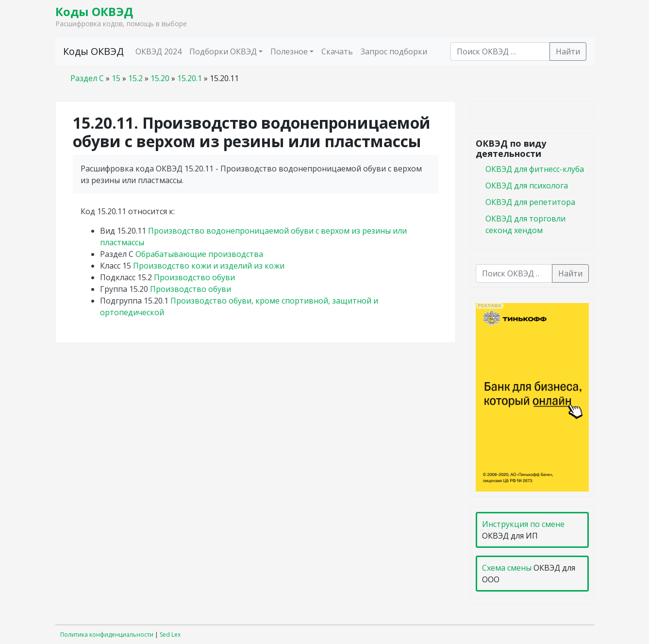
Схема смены (507, 568)
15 (116, 78)
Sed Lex (170, 635)
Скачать (337, 51)
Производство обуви (194, 277)
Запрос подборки (394, 51)
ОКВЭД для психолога (527, 186)
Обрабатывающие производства (199, 254)
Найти (568, 51)
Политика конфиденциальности (107, 635)
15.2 (135, 78)
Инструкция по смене (523, 524)
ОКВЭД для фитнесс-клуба (535, 169)
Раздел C (87, 78)
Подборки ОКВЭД (223, 51)
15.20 (160, 78)
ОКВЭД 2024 (158, 51)
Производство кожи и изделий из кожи (209, 266)
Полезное (289, 51)
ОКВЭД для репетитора (530, 202)
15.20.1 (190, 78)
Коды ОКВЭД (94, 11)
